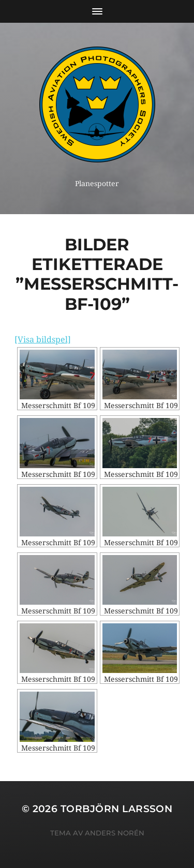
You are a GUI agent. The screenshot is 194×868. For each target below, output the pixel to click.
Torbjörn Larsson (117, 809)
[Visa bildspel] (43, 340)
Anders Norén (115, 833)
